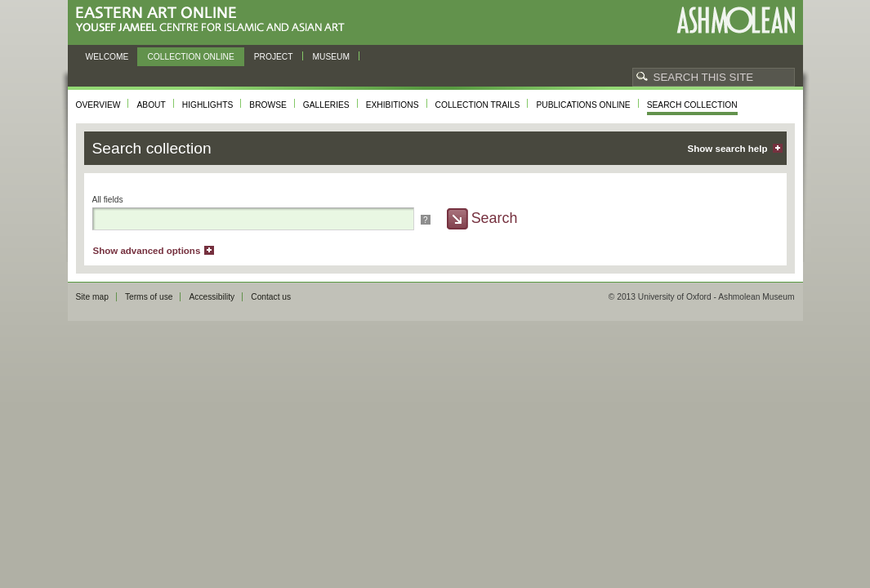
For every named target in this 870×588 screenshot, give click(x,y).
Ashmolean (736, 20)
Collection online (190, 57)
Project (274, 57)
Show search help (728, 149)
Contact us (271, 297)
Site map (92, 297)
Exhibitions (393, 105)
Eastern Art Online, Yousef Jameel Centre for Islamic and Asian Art (214, 20)
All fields (108, 200)
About (151, 105)
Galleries (326, 105)
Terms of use (149, 297)
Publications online (583, 105)
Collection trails (478, 105)
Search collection (692, 105)
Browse (268, 105)
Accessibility (212, 297)
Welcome (107, 57)
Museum (332, 57)
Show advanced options (147, 251)
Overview (98, 105)
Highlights (208, 105)
